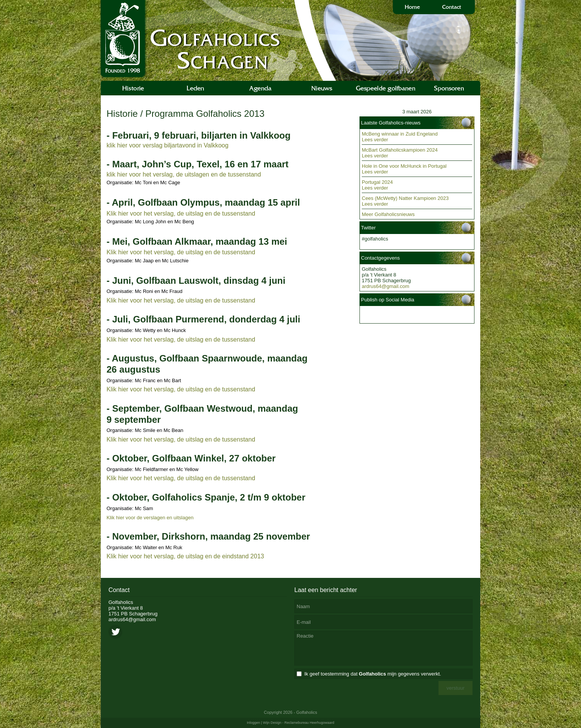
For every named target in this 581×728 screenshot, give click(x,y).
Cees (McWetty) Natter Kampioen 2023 (405, 198)
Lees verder (375, 140)
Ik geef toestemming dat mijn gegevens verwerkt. (373, 674)
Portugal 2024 (377, 182)
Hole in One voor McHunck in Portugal (404, 166)
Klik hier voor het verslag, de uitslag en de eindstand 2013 (185, 556)
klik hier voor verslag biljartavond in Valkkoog (167, 145)
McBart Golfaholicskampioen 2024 (400, 150)
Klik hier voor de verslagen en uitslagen (150, 518)
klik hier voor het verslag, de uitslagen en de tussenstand (184, 174)
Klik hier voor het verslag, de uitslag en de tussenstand (181, 213)
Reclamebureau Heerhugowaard (309, 723)
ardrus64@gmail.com (386, 286)
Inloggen (254, 723)
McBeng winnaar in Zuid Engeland (400, 134)
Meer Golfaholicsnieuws (388, 214)
